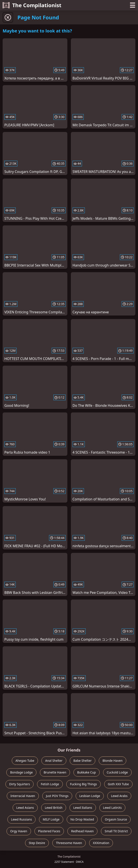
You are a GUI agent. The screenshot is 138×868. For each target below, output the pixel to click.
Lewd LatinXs (112, 808)
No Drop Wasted (82, 819)
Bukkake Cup (87, 772)
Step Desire (37, 843)
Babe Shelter (83, 761)
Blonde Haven (112, 761)
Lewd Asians (25, 808)
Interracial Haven (23, 796)
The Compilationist (32, 5)
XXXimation (101, 843)
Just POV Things (57, 796)
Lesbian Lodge (90, 796)
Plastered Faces (49, 831)
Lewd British (54, 808)
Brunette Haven (55, 772)
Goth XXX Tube (118, 784)
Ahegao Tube (25, 761)
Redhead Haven (82, 831)
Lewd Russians (22, 819)
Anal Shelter (54, 761)
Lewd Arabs (119, 796)
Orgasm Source (116, 819)
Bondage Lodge (21, 772)
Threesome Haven (69, 843)
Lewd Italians (83, 808)
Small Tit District (116, 831)
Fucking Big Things (83, 784)
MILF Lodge (51, 819)
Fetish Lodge (50, 784)
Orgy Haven (19, 831)
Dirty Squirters (20, 784)
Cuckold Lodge (117, 772)
